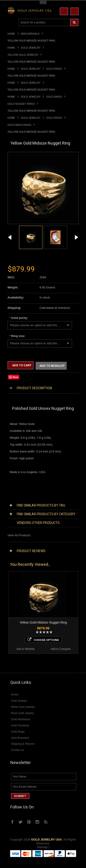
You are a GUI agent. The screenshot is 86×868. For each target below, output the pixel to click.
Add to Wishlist (52, 366)
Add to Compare (61, 649)
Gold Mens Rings (19, 125)
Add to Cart (21, 365)
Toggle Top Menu (43, 2)
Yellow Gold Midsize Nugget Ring (43, 623)
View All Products (19, 536)
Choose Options (43, 640)
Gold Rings (54, 69)
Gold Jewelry (31, 48)
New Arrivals (30, 34)
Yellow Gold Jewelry (23, 55)
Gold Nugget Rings (21, 104)
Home (11, 34)
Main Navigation (12, 23)
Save (16, 378)
